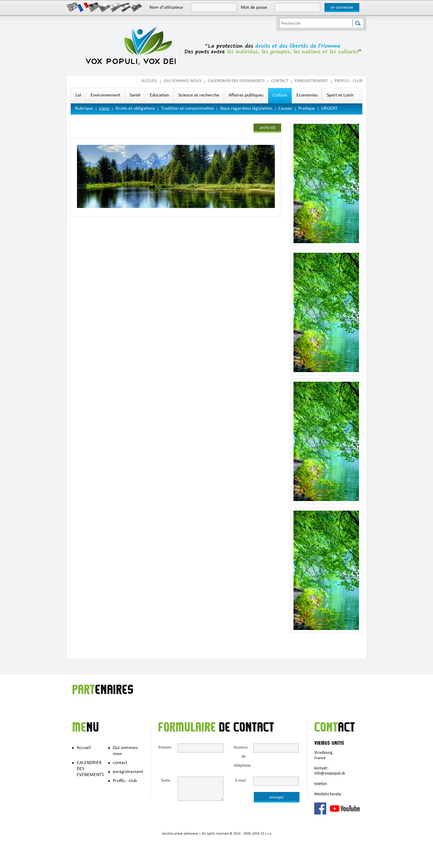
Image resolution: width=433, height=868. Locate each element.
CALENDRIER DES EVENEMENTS (236, 81)
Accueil (149, 81)
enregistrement (311, 81)
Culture (280, 96)
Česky (104, 7)
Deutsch (94, 7)
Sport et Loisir (340, 96)
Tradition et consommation (187, 109)
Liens (104, 109)
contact (280, 81)
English (73, 7)
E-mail (240, 781)
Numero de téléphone (240, 757)
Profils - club (348, 81)
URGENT (329, 109)
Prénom (164, 748)
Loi (78, 96)
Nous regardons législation (246, 109)
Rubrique (84, 109)
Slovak (136, 7)
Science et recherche (199, 96)
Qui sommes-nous (183, 81)
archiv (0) (267, 128)
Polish (115, 7)
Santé (135, 96)
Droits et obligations (135, 109)
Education (159, 96)
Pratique (307, 109)
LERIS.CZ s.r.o (261, 834)
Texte (166, 781)
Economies (307, 96)
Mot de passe (254, 8)
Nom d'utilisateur (166, 8)
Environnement (105, 96)
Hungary (126, 7)
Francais (83, 7)
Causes (285, 109)
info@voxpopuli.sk (330, 774)
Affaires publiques (246, 96)
